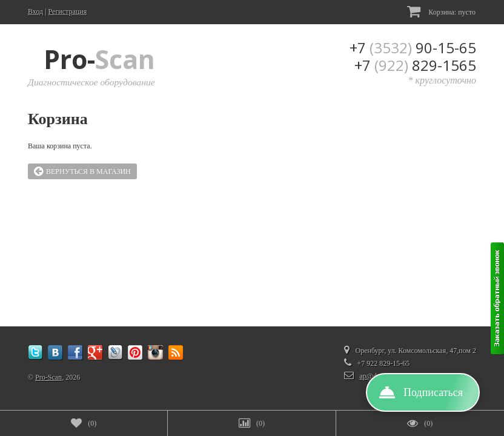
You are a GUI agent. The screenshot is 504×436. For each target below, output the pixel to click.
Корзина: (441, 11)
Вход (35, 12)
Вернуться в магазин (82, 171)
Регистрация (68, 12)
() (84, 423)
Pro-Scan (48, 377)
